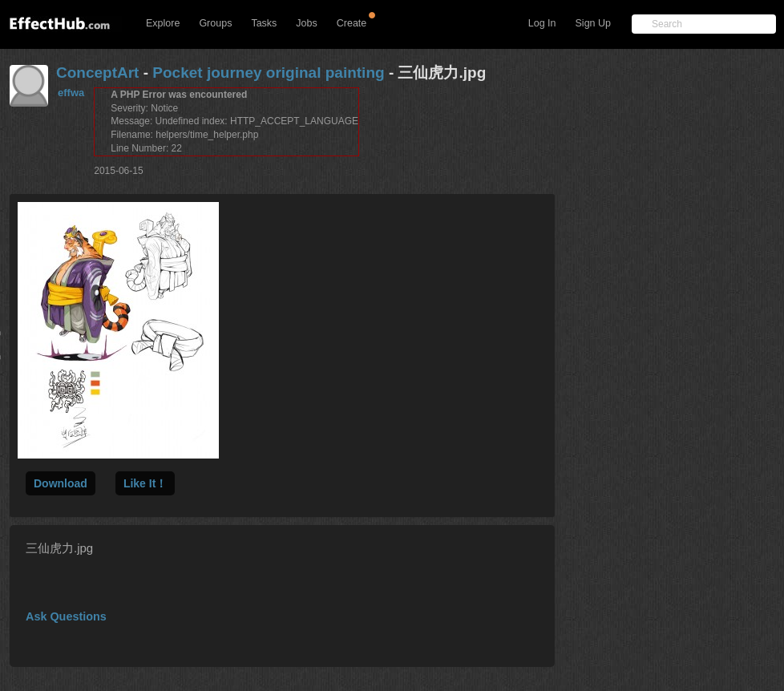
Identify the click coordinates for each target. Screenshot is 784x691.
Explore (163, 23)
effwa (71, 93)
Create (352, 23)
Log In (542, 23)
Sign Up (593, 23)
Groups (215, 23)
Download (61, 483)
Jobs (306, 23)
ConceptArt (97, 73)
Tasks (264, 23)
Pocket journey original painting (268, 73)
